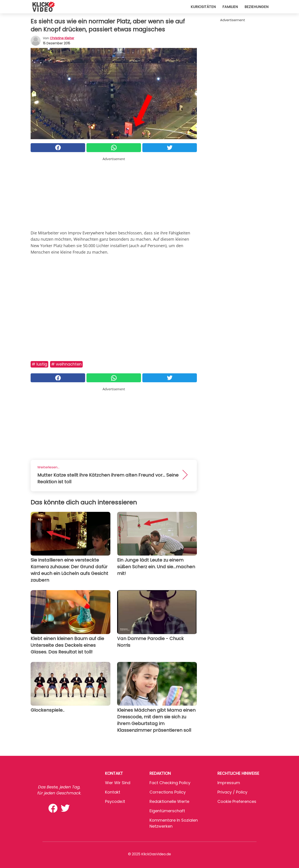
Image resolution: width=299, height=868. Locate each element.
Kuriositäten (203, 7)
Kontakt (113, 792)
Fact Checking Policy (170, 783)
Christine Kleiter (62, 38)
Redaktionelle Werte (169, 801)
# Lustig (39, 364)
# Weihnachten (66, 364)
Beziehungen (256, 7)
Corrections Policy (168, 792)
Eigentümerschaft (167, 811)
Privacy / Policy (232, 792)
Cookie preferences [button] (237, 801)
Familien (230, 7)
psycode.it (115, 801)
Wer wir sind (118, 783)
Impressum (229, 783)
